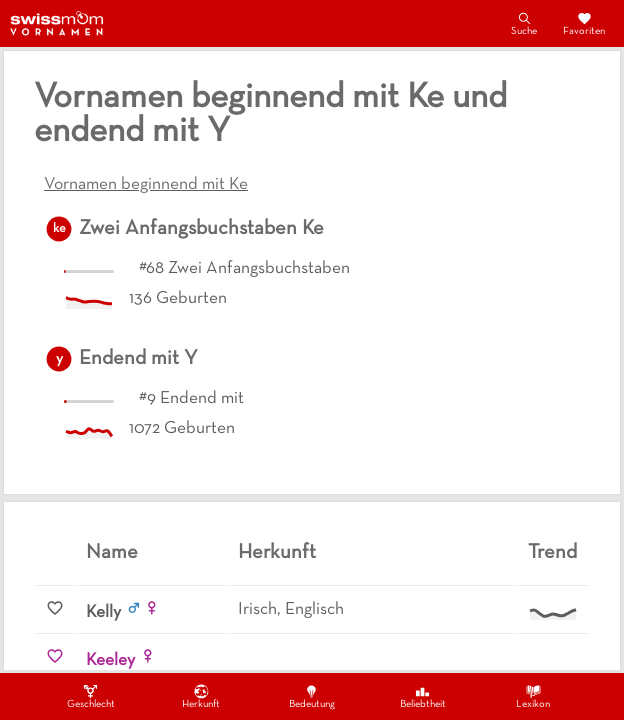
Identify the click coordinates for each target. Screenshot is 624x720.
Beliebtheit (423, 696)
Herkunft (201, 696)
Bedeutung (312, 696)
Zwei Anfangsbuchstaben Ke (201, 229)
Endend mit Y (138, 359)
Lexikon (533, 696)
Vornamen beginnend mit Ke (146, 185)
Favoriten (584, 23)
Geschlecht (91, 696)
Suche (524, 23)
